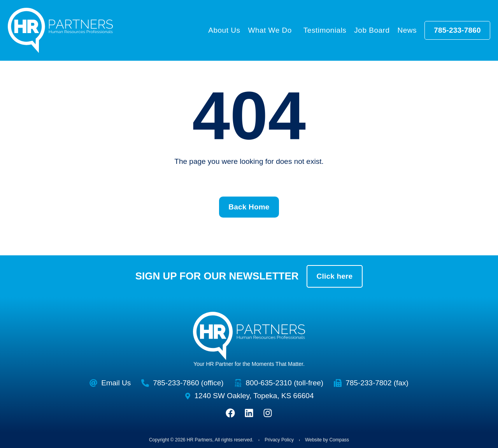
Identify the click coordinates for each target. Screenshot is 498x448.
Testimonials (325, 30)
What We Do (272, 30)
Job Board (372, 30)
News (407, 30)
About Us (224, 30)
